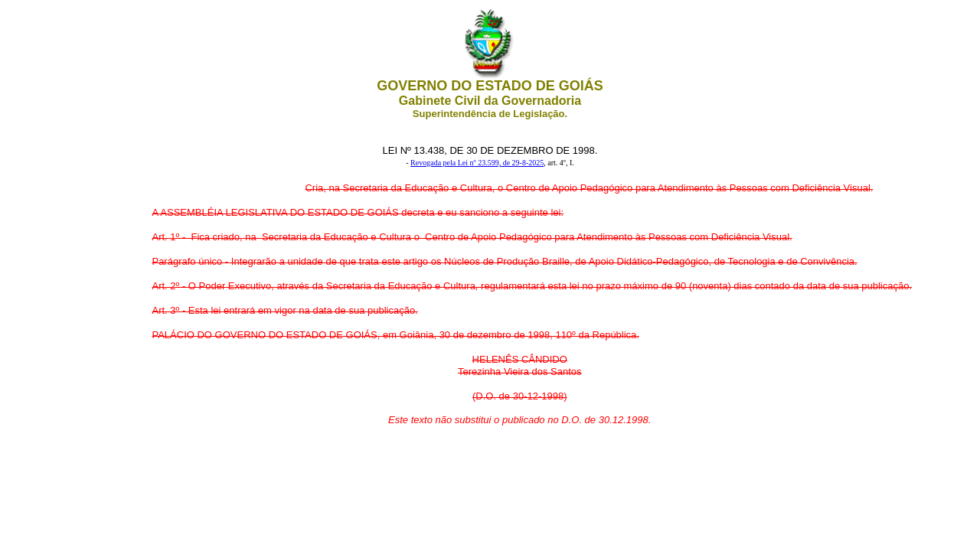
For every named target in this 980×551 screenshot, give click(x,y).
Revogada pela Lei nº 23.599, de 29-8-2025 (477, 163)
